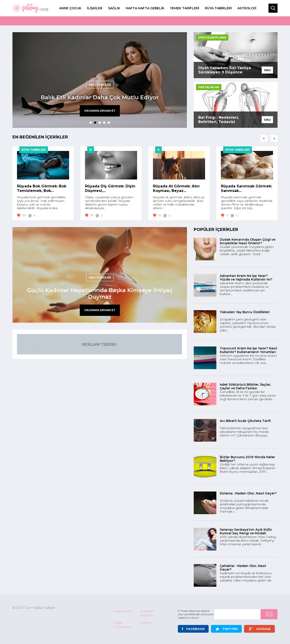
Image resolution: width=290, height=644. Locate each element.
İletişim (146, 623)
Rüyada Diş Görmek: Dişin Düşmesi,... (110, 188)
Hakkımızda (122, 611)
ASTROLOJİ (247, 8)
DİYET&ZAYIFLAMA (212, 38)
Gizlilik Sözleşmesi (122, 625)
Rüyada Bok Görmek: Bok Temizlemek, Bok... (42, 188)
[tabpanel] (100, 80)
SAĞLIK (114, 8)
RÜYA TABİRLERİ (218, 8)
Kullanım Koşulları (147, 613)
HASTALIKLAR (209, 87)
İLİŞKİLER (95, 8)
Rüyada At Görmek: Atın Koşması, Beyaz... (176, 188)
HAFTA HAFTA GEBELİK (145, 8)
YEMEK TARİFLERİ (185, 8)
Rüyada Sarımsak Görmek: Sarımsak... (246, 188)
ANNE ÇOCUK (70, 8)
